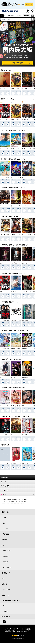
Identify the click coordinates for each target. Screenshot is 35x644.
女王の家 (13, 377)
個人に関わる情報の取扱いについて (23, 502)
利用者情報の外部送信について (21, 504)
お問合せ (4, 584)
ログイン (32, 13)
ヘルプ (4, 578)
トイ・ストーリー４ (16, 177)
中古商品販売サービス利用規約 (8, 502)
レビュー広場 (6, 590)
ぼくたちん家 (25, 320)
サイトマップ (5, 506)
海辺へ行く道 (25, 463)
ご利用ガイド (6, 573)
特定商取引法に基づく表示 (7, 504)
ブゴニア (24, 206)
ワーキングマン (26, 120)
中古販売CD (19, 16)
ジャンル (17, 482)
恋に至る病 (14, 292)
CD (7, 16)
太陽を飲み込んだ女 (27, 377)
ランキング (17, 490)
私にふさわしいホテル (17, 463)
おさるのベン (4, 89)
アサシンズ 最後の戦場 (28, 235)
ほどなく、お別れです (6, 149)
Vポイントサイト (7, 595)
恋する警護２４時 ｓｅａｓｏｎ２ (20, 320)
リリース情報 (17, 486)
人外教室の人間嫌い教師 (6, 349)
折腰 (23, 406)
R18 (32, 16)
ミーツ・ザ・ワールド (6, 463)
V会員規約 (9, 500)
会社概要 (4, 500)
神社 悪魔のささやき (17, 263)
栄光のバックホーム (16, 149)
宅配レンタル (7, 551)
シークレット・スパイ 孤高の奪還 (20, 235)
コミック (12, 16)
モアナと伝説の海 (5, 177)
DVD (2, 16)
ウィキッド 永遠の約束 (28, 149)
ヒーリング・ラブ (5, 406)
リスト (28, 13)
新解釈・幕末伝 (15, 89)
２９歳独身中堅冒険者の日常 (18, 349)
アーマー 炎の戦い (5, 235)
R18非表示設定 (8, 567)
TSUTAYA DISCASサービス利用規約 (19, 500)
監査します (3, 377)
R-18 (17, 494)
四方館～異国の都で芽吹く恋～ (19, 406)
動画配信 (27, 16)
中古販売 (6, 562)
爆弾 (34, 120)
